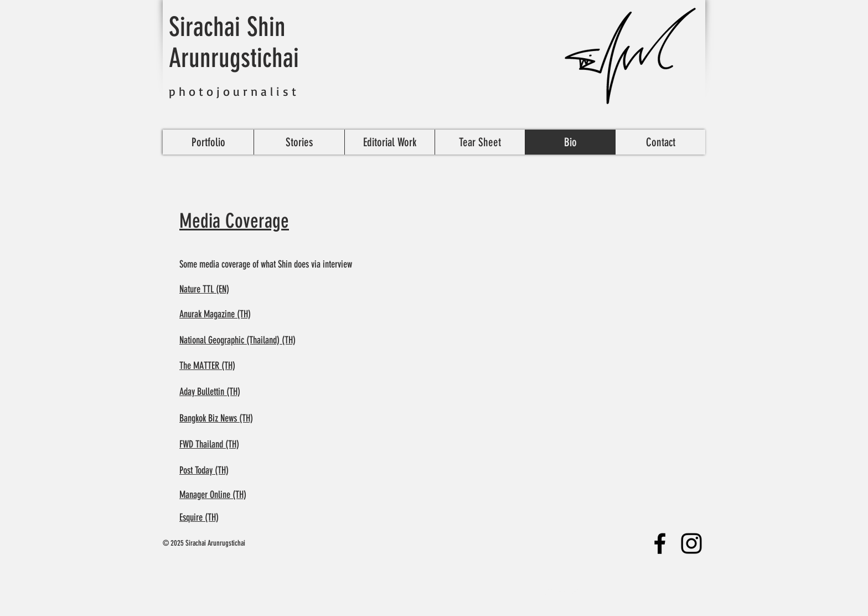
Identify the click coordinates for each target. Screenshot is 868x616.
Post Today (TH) (204, 470)
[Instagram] (691, 543)
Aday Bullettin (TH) (210, 392)
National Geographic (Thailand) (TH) (237, 340)
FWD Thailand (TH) (209, 444)
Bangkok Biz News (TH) (216, 418)
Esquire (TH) (199, 517)
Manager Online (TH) (213, 495)
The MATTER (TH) (207, 366)
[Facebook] (660, 543)
